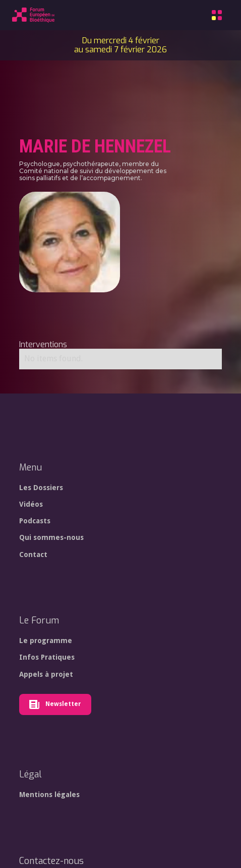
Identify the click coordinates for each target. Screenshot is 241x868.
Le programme (46, 641)
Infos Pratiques (47, 657)
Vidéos (31, 504)
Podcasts (35, 521)
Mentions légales (49, 795)
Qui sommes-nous (51, 537)
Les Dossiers (41, 488)
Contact (33, 555)
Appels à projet (46, 674)
